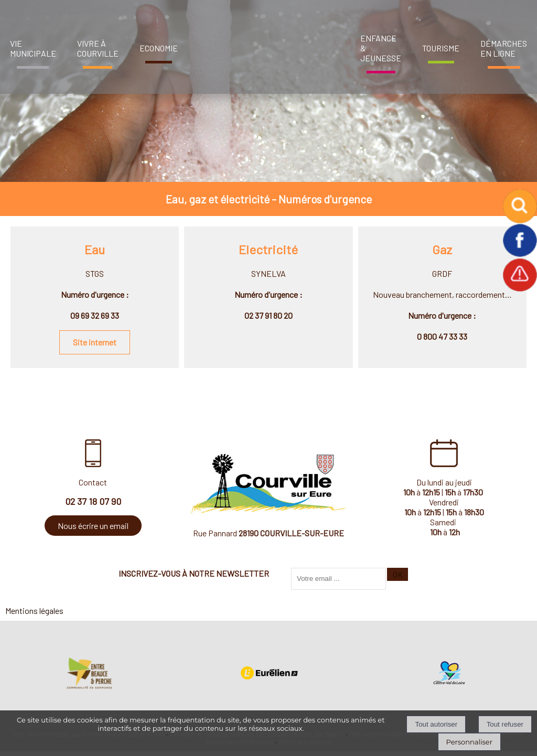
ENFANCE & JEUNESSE (381, 48)
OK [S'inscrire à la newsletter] (398, 574)
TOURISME (441, 48)
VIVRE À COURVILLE (98, 48)
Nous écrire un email (93, 526)
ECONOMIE (159, 48)
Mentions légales (34, 611)
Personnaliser (469, 742)
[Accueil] (266, 44)
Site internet (95, 342)
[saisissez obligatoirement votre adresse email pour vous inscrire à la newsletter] (339, 579)
